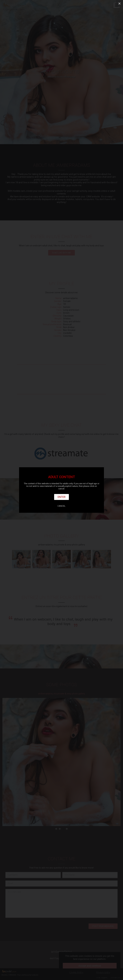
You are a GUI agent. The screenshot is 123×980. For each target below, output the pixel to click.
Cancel (61, 506)
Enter (62, 497)
